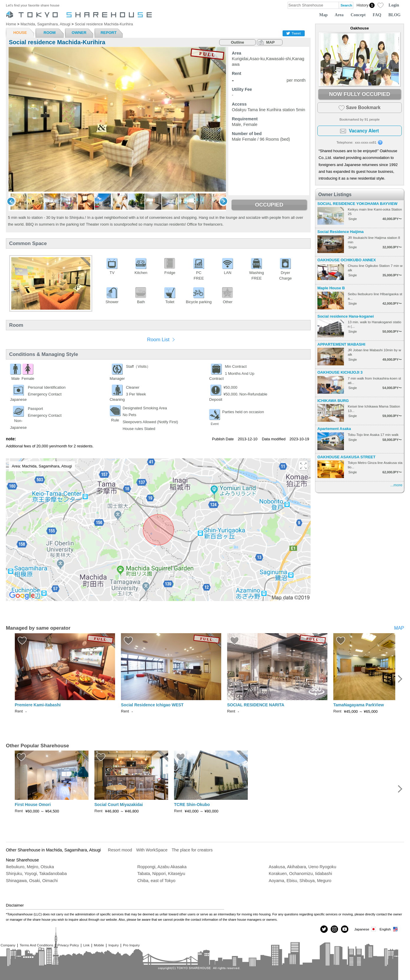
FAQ (377, 15)
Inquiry (113, 945)
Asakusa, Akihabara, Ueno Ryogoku (302, 867)
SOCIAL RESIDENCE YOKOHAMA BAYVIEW (357, 204)
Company (8, 945)
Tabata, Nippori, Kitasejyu (161, 874)
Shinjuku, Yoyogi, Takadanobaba (36, 874)
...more (396, 485)
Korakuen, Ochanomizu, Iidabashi (300, 874)
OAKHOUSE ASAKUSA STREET (346, 457)
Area (339, 15)
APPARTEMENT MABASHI (341, 344)
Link (86, 945)
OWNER (79, 33)
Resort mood (120, 850)
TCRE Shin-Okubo (192, 805)
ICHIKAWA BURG (333, 401)
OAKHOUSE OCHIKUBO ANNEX (347, 260)
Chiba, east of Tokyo (156, 881)
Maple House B (331, 288)
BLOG (395, 15)
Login (394, 5)
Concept (358, 15)
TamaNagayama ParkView (359, 705)
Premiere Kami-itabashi (38, 705)
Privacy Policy (68, 945)
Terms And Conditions (37, 945)
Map (323, 15)
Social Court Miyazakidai (119, 805)
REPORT (109, 33)
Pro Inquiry (131, 945)
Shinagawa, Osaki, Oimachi (32, 881)
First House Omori (33, 805)
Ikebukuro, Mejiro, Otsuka (30, 867)
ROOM (50, 33)
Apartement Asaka (334, 429)
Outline (238, 42)
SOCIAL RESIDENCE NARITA (256, 705)
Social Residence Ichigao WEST (152, 705)
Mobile (99, 945)
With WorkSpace (152, 850)
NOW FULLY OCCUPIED (359, 94)
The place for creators (192, 850)
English (389, 929)
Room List (158, 340)
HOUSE (20, 33)
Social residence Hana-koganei (346, 316)
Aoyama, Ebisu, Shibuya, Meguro (300, 881)
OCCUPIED (269, 205)
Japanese (365, 929)
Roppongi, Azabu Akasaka (162, 867)
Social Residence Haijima (341, 232)
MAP (270, 42)
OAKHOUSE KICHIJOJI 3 (340, 372)
